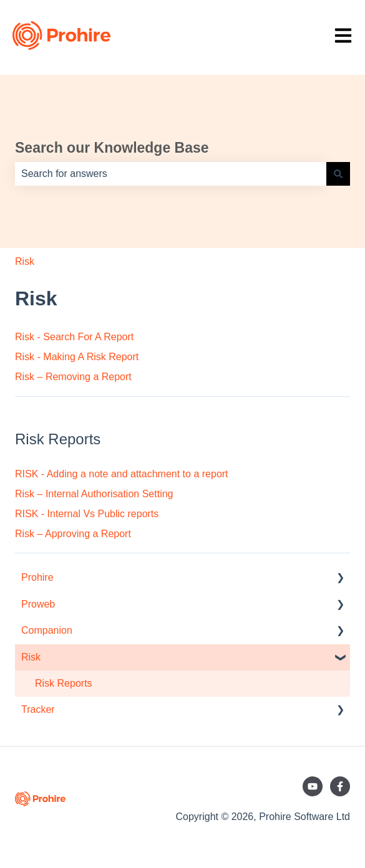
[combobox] (171, 174)
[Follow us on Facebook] (340, 786)
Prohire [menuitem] (37, 577)
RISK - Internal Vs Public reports (87, 514)
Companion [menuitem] (47, 630)
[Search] (338, 174)
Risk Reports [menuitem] (64, 683)
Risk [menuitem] (31, 657)
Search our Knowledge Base (112, 148)
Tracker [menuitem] (38, 709)
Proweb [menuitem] (38, 604)
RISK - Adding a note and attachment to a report (122, 474)
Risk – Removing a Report (73, 377)
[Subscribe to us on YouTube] (313, 786)
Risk (25, 261)
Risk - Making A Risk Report (77, 357)
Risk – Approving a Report (73, 534)
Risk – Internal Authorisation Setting (94, 494)
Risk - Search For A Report (74, 337)
